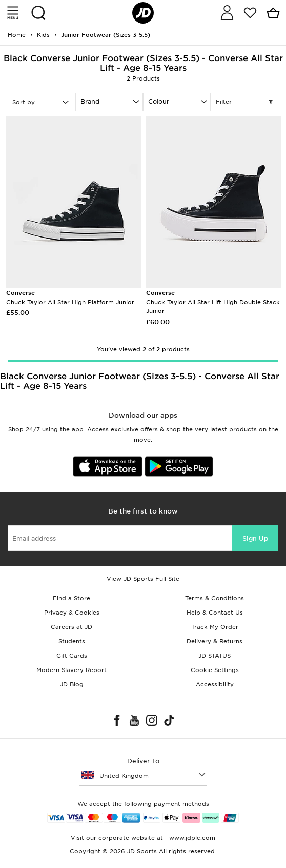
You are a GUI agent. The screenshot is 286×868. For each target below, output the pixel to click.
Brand (90, 101)
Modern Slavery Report (71, 670)
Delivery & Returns (214, 641)
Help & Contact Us (215, 613)
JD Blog (72, 684)
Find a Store (71, 598)
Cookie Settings (215, 670)
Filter (244, 102)
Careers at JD (71, 627)
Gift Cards (72, 656)
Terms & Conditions (214, 598)
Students (72, 641)
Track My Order (215, 627)
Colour (159, 101)
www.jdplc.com (191, 838)
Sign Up (255, 538)
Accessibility (215, 684)
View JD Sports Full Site (143, 579)
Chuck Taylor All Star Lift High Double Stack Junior (213, 302)
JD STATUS (214, 656)
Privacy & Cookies (72, 613)
